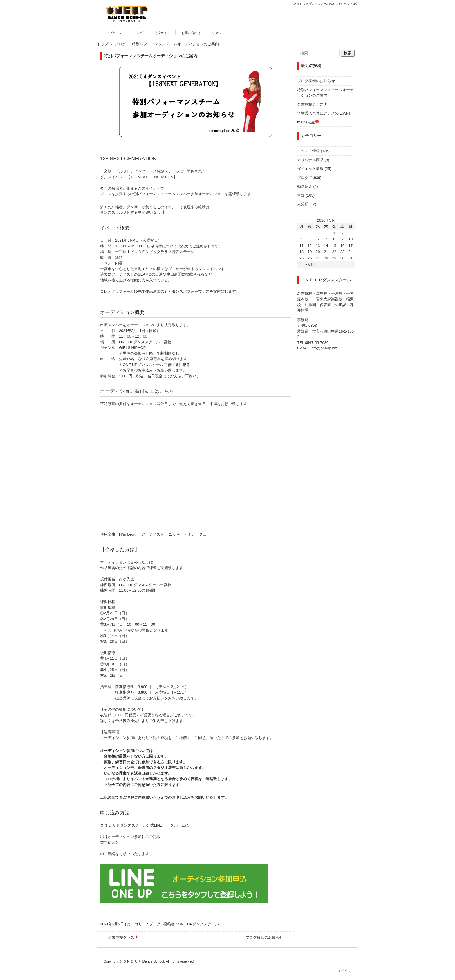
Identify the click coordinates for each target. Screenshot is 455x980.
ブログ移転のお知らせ (267, 937)
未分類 (303, 204)
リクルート (220, 33)
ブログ (138, 33)
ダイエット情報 (310, 169)
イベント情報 (308, 151)
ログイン (344, 971)
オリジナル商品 (310, 160)
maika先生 (308, 122)
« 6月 (310, 264)
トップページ (112, 33)
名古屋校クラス (121, 937)
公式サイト (162, 33)
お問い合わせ (191, 33)
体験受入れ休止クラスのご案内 (324, 113)
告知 (301, 195)
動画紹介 (305, 186)
